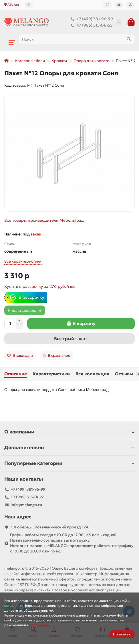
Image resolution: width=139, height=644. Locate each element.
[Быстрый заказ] (69, 339)
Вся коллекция (92, 374)
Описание (16, 374)
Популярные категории (69, 463)
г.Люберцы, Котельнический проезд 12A (49, 527)
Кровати (59, 61)
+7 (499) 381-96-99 (91, 19)
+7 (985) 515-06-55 (90, 25)
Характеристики (51, 374)
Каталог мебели (30, 61)
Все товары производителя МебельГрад (44, 220)
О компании (69, 432)
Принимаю (122, 634)
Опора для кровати (91, 61)
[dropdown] (29, 5)
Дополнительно (69, 448)
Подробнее (40, 625)
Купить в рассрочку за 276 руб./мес (40, 286)
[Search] (77, 39)
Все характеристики (23, 261)
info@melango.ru (26, 505)
